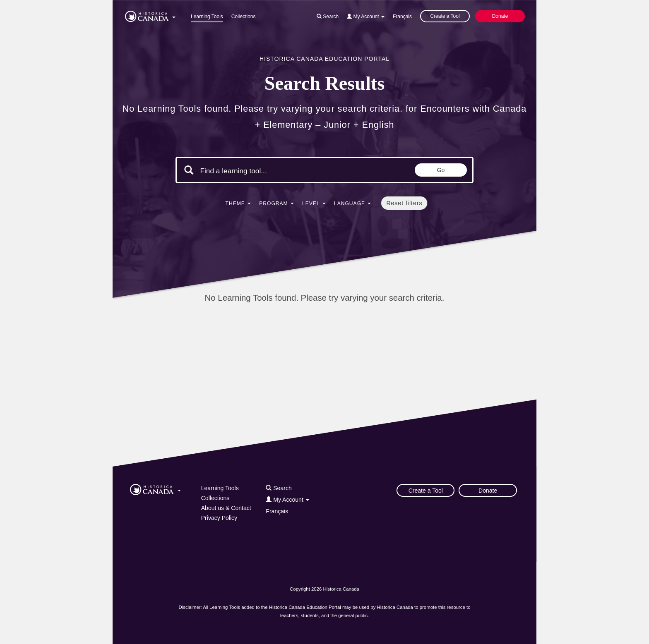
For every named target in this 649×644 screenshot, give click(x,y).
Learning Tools (207, 17)
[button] (150, 15)
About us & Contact (226, 508)
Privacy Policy (219, 518)
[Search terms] (270, 171)
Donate (500, 16)
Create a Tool (445, 16)
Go (441, 170)
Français (402, 17)
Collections (244, 17)
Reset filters (404, 203)
